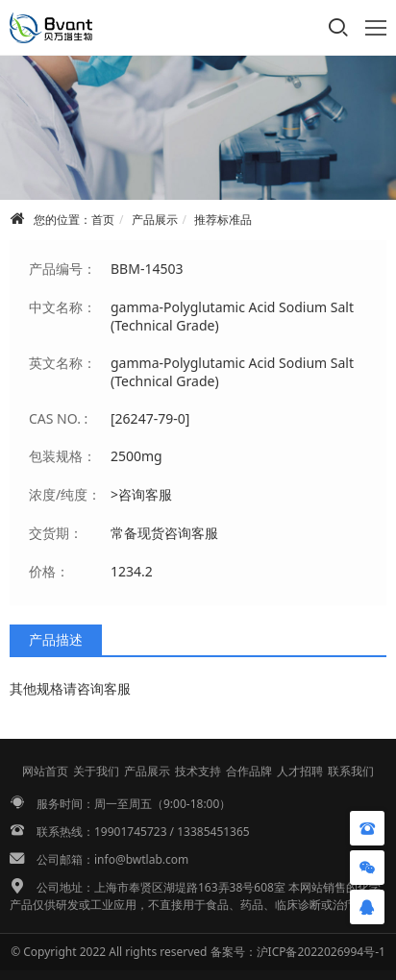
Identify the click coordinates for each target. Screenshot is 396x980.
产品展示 (155, 220)
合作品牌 (249, 771)
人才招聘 (300, 771)
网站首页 (45, 771)
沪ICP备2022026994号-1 (321, 952)
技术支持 (198, 771)
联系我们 (351, 771)
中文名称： (62, 307)
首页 (103, 220)
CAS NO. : (58, 418)
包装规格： (62, 456)
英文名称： (62, 363)
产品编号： (62, 269)
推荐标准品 (223, 220)
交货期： (56, 533)
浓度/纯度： (65, 494)
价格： (49, 571)
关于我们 (96, 771)
